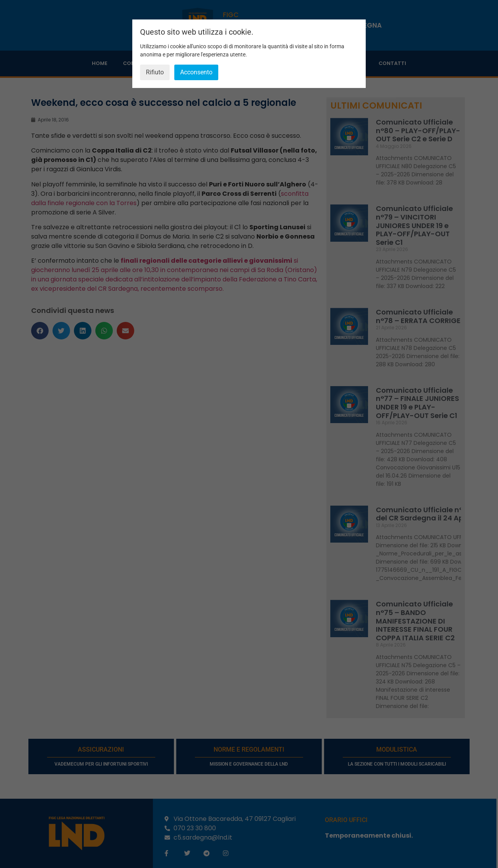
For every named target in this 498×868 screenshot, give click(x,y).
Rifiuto (155, 72)
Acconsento (196, 72)
